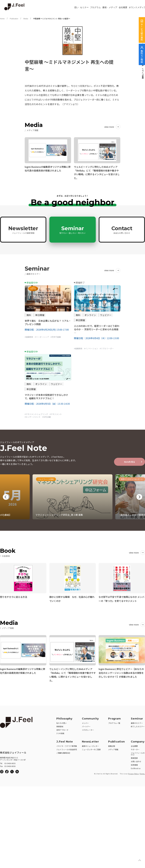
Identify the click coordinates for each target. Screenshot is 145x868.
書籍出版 (112, 745)
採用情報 (134, 764)
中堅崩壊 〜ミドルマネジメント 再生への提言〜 (52, 19)
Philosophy (64, 718)
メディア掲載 (113, 748)
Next (139, 497)
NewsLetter (90, 741)
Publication (14, 19)
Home (2, 19)
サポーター (135, 748)
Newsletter (23, 230)
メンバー (85, 722)
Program (115, 718)
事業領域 (60, 725)
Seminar (72, 230)
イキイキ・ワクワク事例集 (67, 745)
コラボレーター (88, 729)
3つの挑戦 (60, 732)
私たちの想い (62, 722)
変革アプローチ (62, 729)
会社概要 (123, 7)
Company (138, 741)
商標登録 (134, 757)
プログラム (95, 7)
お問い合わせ (136, 760)
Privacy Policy (133, 773)
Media (26, 19)
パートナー (86, 725)
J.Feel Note (65, 741)
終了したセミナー (138, 725)
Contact (122, 230)
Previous (6, 497)
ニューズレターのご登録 (91, 748)
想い (76, 7)
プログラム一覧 (114, 722)
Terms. (142, 773)
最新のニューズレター (90, 745)
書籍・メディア (110, 7)
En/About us (136, 767)
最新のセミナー (137, 722)
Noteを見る (130, 462)
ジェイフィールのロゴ (138, 753)
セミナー (84, 7)
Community (90, 718)
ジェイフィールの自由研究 (67, 748)
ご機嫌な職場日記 (63, 752)
